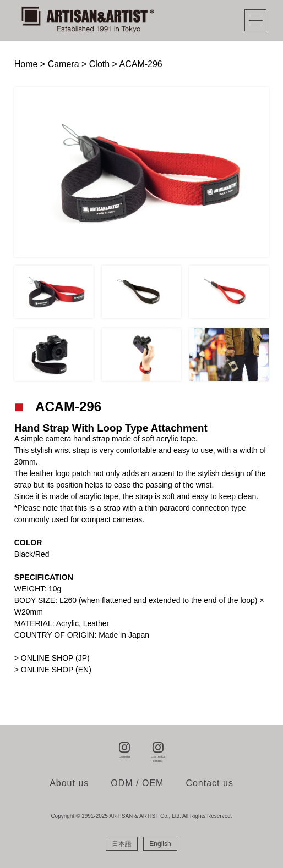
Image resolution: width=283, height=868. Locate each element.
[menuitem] (122, 844)
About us (69, 783)
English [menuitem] (160, 844)
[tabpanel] (142, 172)
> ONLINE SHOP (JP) (52, 658)
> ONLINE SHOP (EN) (53, 670)
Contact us (209, 783)
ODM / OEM (137, 783)
